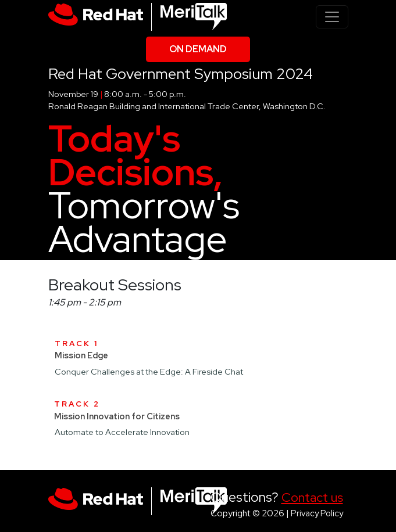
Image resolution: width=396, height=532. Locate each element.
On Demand (198, 49)
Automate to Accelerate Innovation (122, 432)
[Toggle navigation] (332, 17)
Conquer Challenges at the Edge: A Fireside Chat (149, 371)
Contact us (312, 497)
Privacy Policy (317, 513)
